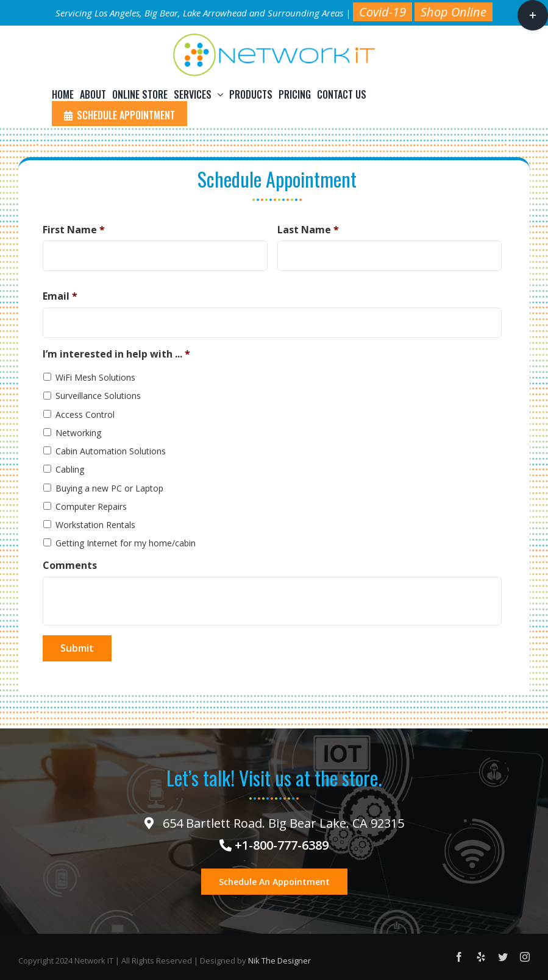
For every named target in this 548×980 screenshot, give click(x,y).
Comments (70, 566)
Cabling (70, 469)
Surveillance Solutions (98, 396)
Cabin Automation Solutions (111, 451)
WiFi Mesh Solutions (95, 377)
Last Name (308, 230)
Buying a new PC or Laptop (109, 488)
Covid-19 (383, 12)
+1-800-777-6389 (274, 845)
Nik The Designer (279, 961)
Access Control (85, 414)
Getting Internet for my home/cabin (126, 543)
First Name (74, 230)
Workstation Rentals (95, 525)
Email (60, 296)
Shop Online (454, 12)
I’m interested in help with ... (116, 354)
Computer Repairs (91, 506)
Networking (78, 433)
